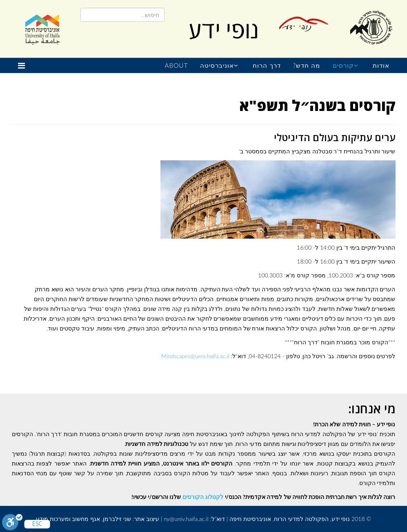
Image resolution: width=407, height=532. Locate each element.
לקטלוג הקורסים (203, 497)
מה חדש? (307, 65)
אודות (381, 65)
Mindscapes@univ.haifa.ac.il (195, 356)
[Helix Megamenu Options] (23, 65)
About (176, 65)
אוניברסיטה (217, 65)
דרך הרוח (267, 65)
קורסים (343, 65)
